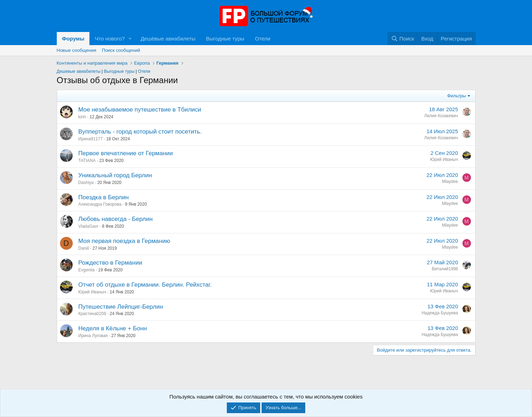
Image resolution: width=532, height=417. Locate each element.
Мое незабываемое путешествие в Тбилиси (140, 110)
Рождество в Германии (110, 263)
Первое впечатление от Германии (126, 153)
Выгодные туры (225, 39)
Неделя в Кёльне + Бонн (113, 328)
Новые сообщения (77, 50)
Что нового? (110, 39)
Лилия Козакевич (441, 116)
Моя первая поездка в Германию (124, 241)
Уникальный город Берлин (115, 175)
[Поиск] (403, 39)
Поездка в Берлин (104, 197)
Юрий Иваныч (444, 159)
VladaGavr (89, 226)
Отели (262, 39)
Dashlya (86, 183)
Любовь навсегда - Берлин (116, 219)
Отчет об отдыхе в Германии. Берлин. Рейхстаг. (145, 285)
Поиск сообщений (121, 50)
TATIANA (87, 161)
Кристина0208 (92, 314)
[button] (130, 39)
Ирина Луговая (93, 336)
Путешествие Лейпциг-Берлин (121, 307)
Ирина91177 (91, 139)
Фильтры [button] (457, 96)
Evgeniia (87, 270)
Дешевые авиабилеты (79, 71)
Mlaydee (450, 182)
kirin (82, 117)
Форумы (73, 39)
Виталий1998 (445, 269)
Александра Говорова (100, 204)
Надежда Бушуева (440, 313)
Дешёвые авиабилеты (168, 39)
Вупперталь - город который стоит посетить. (140, 132)
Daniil (84, 248)
